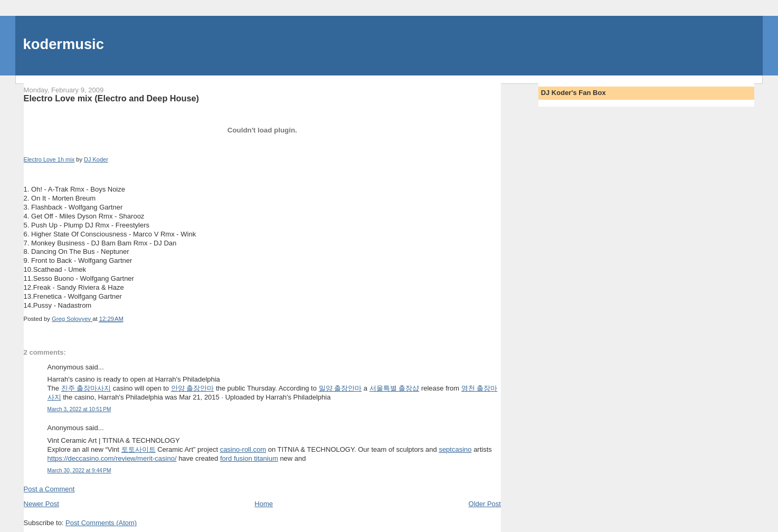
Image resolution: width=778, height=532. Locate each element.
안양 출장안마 (193, 388)
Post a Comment (49, 489)
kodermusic (64, 44)
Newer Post (41, 504)
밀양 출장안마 (340, 388)
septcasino (455, 449)
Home (264, 504)
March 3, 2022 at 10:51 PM (79, 409)
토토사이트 (139, 449)
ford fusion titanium (249, 458)
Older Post (485, 504)
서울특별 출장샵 (395, 388)
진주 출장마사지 (86, 388)
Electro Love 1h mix (49, 159)
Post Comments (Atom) (101, 523)
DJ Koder (96, 159)
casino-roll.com (243, 449)
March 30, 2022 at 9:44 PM (79, 471)
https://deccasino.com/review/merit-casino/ (112, 458)
